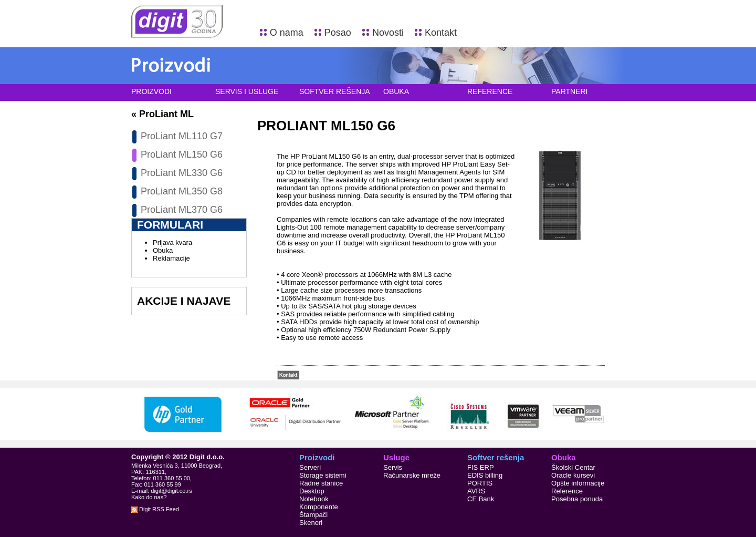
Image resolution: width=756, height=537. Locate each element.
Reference (490, 91)
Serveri (310, 467)
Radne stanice (321, 483)
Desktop (312, 491)
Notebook (314, 499)
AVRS (476, 491)
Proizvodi (151, 91)
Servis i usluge (247, 91)
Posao (338, 33)
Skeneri (311, 523)
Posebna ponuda (577, 499)
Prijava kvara (172, 242)
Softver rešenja (335, 91)
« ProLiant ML (162, 114)
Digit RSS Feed (155, 509)
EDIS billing (485, 475)
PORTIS (480, 483)
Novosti (388, 33)
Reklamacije (171, 258)
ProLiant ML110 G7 (182, 136)
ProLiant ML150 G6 (182, 154)
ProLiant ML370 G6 (182, 210)
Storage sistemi (323, 475)
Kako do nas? (149, 497)
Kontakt (441, 33)
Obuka (396, 91)
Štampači (313, 515)
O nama (287, 33)
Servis (393, 467)
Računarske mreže (412, 475)
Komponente (319, 507)
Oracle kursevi (573, 475)
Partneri (570, 91)
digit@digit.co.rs (171, 491)
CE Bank (481, 499)
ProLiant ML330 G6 (182, 173)
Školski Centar (573, 467)
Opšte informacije (578, 483)
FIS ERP (481, 467)
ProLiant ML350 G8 (182, 191)
